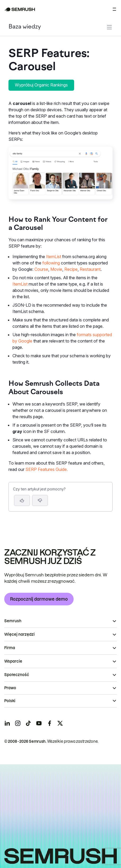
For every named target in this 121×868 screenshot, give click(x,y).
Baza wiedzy (25, 27)
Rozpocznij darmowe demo (39, 599)
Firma (10, 648)
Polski (10, 701)
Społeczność (17, 675)
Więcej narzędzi (19, 634)
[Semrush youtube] (39, 723)
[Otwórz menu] (114, 9)
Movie (56, 269)
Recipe (71, 269)
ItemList (54, 257)
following (51, 263)
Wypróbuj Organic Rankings (41, 85)
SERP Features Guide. (47, 469)
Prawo (10, 688)
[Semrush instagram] (18, 723)
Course (41, 269)
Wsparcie (13, 661)
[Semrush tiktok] (28, 723)
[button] (40, 500)
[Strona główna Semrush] (20, 9)
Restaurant (90, 269)
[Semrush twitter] (60, 723)
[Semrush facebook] (50, 723)
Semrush (13, 621)
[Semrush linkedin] (7, 723)
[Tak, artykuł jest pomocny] (22, 500)
